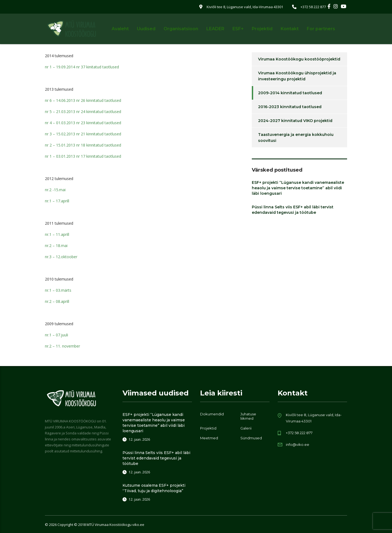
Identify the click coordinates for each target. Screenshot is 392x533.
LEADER (215, 29)
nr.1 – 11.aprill (57, 234)
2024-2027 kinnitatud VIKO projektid (295, 121)
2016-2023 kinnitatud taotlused (290, 107)
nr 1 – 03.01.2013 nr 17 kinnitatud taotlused (83, 156)
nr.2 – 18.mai (56, 246)
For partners (321, 29)
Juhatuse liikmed (248, 416)
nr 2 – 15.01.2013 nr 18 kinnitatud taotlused (83, 145)
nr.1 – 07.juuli (56, 335)
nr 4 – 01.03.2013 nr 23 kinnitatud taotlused (83, 123)
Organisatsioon (181, 29)
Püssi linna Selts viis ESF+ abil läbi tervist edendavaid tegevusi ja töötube (293, 210)
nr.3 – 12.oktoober (61, 257)
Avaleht (120, 29)
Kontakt (290, 29)
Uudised (146, 29)
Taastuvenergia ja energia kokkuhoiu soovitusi (296, 138)
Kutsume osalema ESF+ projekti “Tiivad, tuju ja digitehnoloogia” (154, 488)
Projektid (262, 29)
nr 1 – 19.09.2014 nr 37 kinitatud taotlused (82, 67)
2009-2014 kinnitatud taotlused (290, 93)
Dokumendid (212, 414)
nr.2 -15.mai (55, 190)
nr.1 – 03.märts (58, 290)
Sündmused (251, 438)
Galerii (246, 428)
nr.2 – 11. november (62, 346)
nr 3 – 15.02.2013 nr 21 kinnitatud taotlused (83, 134)
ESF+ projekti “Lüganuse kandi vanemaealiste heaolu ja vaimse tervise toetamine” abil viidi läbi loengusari (298, 188)
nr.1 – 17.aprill (57, 201)
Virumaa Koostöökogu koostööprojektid (299, 59)
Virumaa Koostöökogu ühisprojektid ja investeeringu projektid (297, 76)
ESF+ (238, 29)
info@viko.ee (298, 444)
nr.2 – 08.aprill (57, 301)
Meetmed (209, 438)
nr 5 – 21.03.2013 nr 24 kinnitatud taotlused (83, 112)
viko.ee (138, 525)
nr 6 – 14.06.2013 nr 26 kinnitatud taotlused (83, 100)
